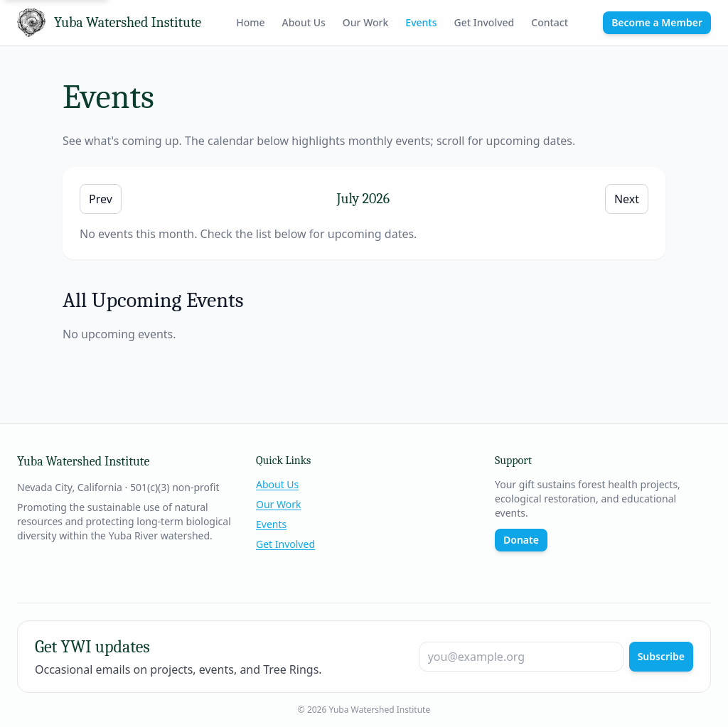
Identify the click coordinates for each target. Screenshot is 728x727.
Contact (550, 22)
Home (250, 22)
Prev (101, 199)
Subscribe (661, 656)
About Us (304, 22)
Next (627, 199)
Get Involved (485, 22)
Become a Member (657, 22)
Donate (521, 540)
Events (421, 22)
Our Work (366, 22)
